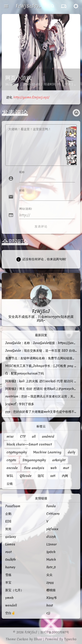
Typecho (70, 639)
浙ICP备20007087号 (55, 632)
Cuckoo (23, 639)
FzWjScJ (31, 632)
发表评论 (41, 226)
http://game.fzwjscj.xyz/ (31, 97)
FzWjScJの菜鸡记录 (29, 6)
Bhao (38, 639)
